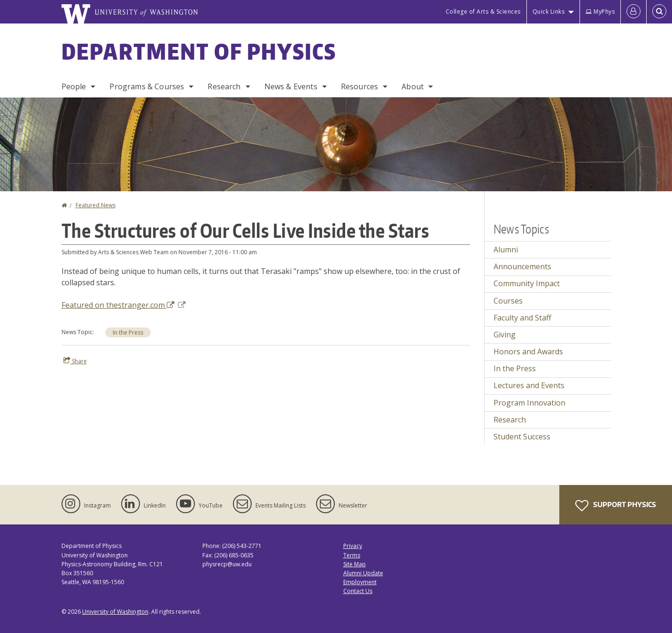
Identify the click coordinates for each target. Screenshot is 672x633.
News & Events (291, 86)
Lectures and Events (529, 385)
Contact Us (358, 591)
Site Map (355, 564)
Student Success (522, 437)
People (74, 86)
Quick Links (549, 12)
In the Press (128, 332)
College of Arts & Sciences (483, 12)
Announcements (522, 266)
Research (224, 86)
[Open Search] (659, 12)
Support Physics (616, 506)
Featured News (96, 205)
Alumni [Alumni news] (506, 250)
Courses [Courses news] (508, 301)
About (413, 86)
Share (75, 361)
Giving (505, 335)
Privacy (353, 546)
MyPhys (600, 12)
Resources (359, 86)
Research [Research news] (510, 420)
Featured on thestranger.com (124, 305)
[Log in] (633, 12)
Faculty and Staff (522, 318)
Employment (360, 582)
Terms (352, 555)
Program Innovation (529, 403)
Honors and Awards (528, 352)
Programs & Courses (147, 86)
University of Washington (115, 612)
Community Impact (527, 283)
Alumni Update (363, 573)
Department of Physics (199, 51)
